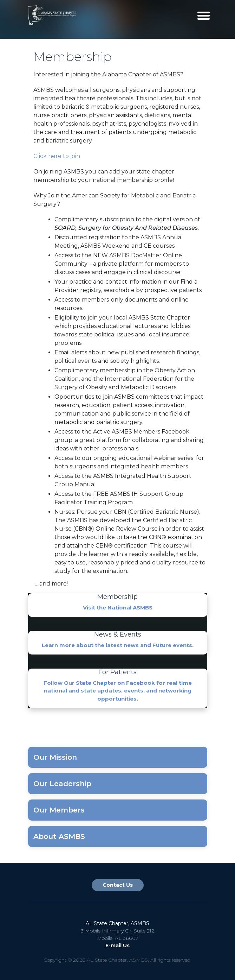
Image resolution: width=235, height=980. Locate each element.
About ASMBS (59, 836)
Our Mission (55, 757)
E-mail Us (117, 946)
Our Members (59, 810)
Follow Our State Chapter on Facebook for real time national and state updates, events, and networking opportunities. (118, 691)
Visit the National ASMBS (118, 608)
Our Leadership (62, 784)
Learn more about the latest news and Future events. (118, 645)
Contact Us (118, 885)
